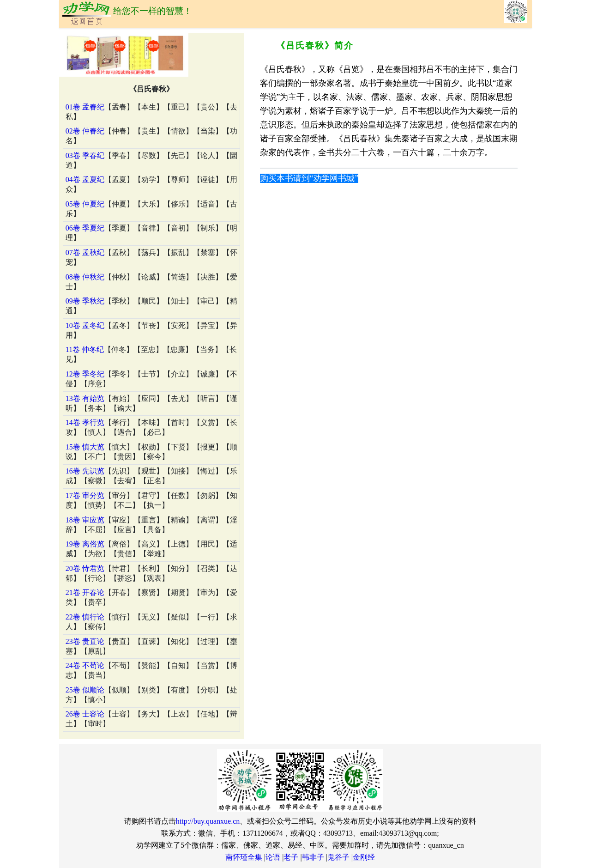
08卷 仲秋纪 (85, 277)
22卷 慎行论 (85, 617)
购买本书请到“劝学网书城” (309, 178)
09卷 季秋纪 (85, 301)
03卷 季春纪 (85, 155)
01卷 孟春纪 (85, 107)
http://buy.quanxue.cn (208, 821)
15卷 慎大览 (85, 447)
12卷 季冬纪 (85, 374)
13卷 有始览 (85, 398)
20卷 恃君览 (85, 568)
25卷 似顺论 (85, 690)
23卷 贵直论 (85, 641)
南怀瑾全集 (244, 857)
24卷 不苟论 (85, 665)
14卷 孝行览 (85, 422)
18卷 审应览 (85, 520)
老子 (291, 857)
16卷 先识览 (85, 471)
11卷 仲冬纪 (85, 349)
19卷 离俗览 (85, 544)
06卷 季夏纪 (85, 228)
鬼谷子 (338, 857)
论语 (273, 857)
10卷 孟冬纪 (85, 325)
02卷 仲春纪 (85, 131)
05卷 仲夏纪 (85, 204)
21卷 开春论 (85, 592)
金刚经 (364, 857)
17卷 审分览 (85, 495)
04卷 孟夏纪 (85, 179)
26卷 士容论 (85, 714)
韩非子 (313, 857)
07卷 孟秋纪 (85, 252)
